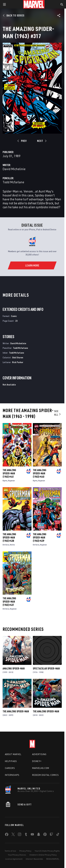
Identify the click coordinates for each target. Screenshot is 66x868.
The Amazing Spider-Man (16, 711)
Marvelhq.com (41, 768)
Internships (12, 775)
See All (58, 413)
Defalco (6, 545)
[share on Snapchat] (39, 835)
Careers (10, 768)
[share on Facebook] (7, 835)
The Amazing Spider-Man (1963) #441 (9, 473)
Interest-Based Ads (34, 859)
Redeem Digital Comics (45, 775)
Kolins (12, 545)
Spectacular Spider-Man (46, 668)
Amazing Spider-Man (14, 668)
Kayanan (11, 481)
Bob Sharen (18, 357)
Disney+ (37, 761)
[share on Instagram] (20, 835)
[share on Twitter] (13, 835)
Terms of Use (10, 851)
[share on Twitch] (51, 835)
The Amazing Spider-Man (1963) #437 (9, 602)
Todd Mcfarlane (13, 182)
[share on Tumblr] (26, 835)
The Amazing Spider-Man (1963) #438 (9, 537)
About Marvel (13, 754)
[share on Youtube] (32, 835)
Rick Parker (18, 362)
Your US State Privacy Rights (47, 851)
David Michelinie (14, 169)
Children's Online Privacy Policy (43, 855)
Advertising (39, 754)
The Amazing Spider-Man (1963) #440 (40, 473)
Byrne (5, 481)
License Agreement (14, 859)
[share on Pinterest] (45, 835)
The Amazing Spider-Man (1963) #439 (40, 537)
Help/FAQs (11, 761)
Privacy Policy (25, 851)
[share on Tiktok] (58, 835)
